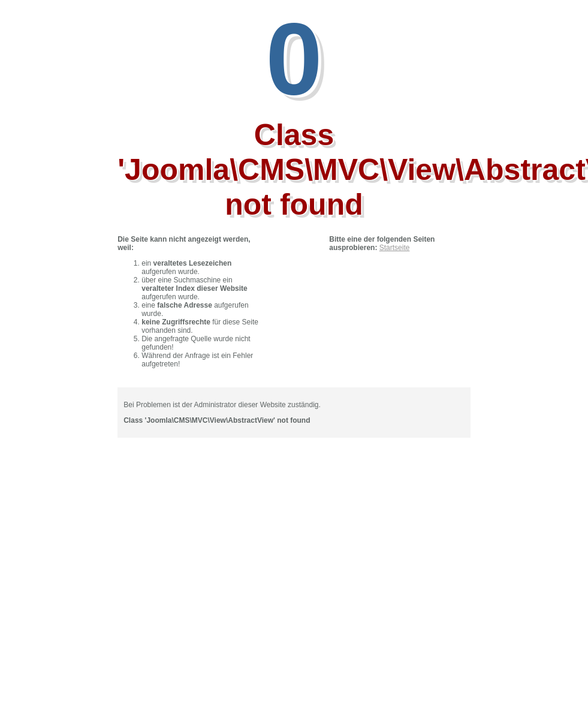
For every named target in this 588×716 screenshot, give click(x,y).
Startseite (395, 248)
